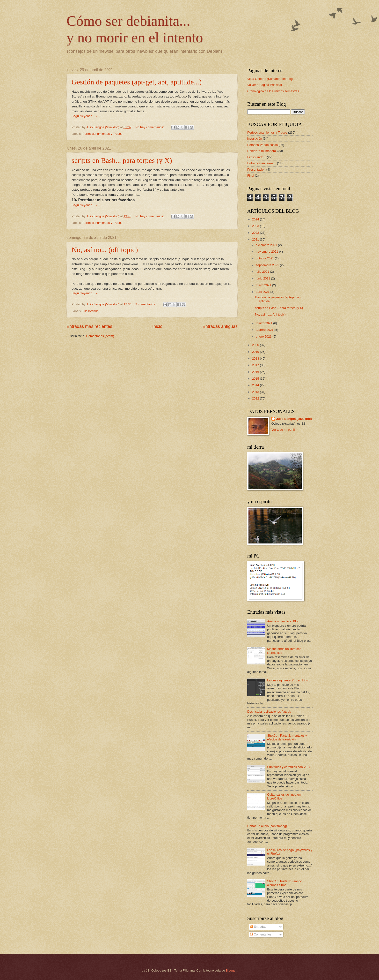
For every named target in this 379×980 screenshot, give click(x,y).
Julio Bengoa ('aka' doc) (294, 419)
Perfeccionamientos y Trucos (102, 134)
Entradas (258, 927)
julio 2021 (263, 272)
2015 (256, 379)
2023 (256, 226)
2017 (256, 365)
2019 (256, 352)
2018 (256, 358)
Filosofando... (92, 311)
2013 (256, 392)
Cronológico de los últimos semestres (273, 91)
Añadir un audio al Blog (283, 621)
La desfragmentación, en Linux (288, 680)
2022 (256, 233)
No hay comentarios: (150, 127)
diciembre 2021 (267, 245)
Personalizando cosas (262, 145)
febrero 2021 (265, 330)
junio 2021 (263, 278)
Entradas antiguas (220, 326)
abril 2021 (263, 292)
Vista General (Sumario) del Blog (270, 79)
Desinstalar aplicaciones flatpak (269, 712)
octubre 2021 (265, 258)
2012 (256, 398)
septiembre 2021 (268, 265)
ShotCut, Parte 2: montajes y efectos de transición (287, 737)
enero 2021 (264, 336)
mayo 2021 (264, 285)
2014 (256, 385)
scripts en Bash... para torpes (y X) (122, 160)
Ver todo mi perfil (283, 430)
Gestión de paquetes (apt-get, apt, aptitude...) (137, 82)
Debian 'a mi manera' (262, 151)
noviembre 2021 (267, 252)
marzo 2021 (264, 323)
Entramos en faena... (262, 163)
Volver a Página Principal (265, 85)
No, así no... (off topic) (105, 250)
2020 (256, 345)
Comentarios (261, 934)
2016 (256, 372)
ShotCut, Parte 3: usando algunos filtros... (285, 883)
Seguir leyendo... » (84, 116)
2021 (256, 239)
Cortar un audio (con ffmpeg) (267, 826)
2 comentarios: (146, 304)
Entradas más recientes (89, 326)
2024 (256, 219)
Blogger (231, 970)
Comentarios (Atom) (100, 336)
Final (251, 176)
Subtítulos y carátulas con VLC (288, 767)
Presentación (256, 170)
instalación (255, 139)
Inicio (157, 326)
